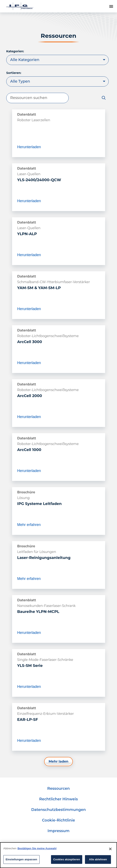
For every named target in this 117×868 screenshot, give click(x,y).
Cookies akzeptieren (67, 859)
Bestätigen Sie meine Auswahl (37, 848)
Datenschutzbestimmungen (58, 810)
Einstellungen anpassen (21, 859)
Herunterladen (29, 147)
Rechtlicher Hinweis (58, 799)
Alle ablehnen (98, 859)
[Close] (110, 849)
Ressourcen (58, 789)
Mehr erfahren (29, 528)
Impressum (58, 831)
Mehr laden (59, 761)
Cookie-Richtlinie (59, 820)
